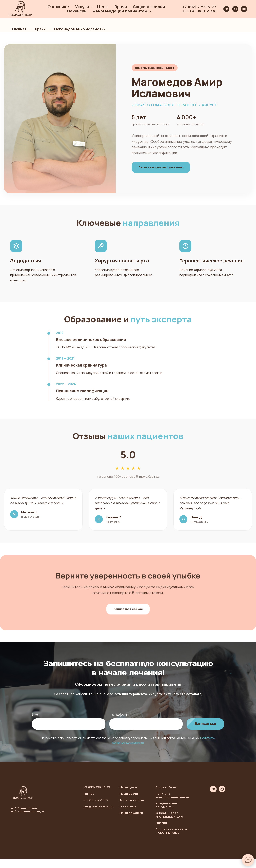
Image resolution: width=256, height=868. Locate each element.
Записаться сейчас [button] (128, 623)
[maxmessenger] (235, 9)
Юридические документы (166, 815)
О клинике (58, 7)
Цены (103, 7)
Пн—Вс (89, 803)
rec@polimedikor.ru (98, 816)
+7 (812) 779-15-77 (199, 7)
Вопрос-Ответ (166, 797)
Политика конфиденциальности (172, 805)
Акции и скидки (149, 7)
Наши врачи (129, 803)
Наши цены (128, 797)
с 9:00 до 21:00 (96, 810)
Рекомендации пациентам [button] (121, 11)
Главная (19, 29)
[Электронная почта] (244, 9)
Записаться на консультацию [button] (165, 167)
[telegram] (226, 9)
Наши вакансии (131, 822)
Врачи (121, 7)
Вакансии (77, 11)
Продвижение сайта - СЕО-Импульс (171, 841)
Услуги (82, 7)
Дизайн (161, 833)
